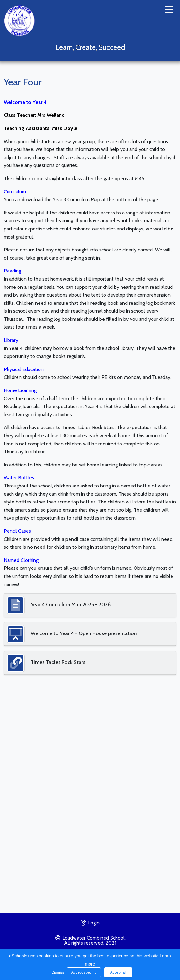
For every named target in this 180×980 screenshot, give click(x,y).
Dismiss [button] (58, 972)
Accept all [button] (118, 972)
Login (90, 922)
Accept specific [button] (84, 972)
